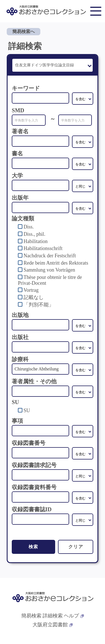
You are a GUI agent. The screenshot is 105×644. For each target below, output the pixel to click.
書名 (17, 153)
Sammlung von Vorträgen (49, 270)
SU (27, 410)
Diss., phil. (34, 234)
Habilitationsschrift (43, 248)
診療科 (20, 359)
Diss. (29, 227)
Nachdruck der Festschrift (50, 256)
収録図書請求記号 (34, 465)
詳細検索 (53, 616)
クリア (76, 547)
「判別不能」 (39, 305)
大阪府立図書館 (53, 625)
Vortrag (31, 290)
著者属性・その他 (34, 381)
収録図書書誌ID (32, 509)
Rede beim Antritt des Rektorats (56, 263)
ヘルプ (74, 616)
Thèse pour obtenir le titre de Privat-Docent (50, 280)
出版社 (20, 337)
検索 (33, 547)
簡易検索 (31, 616)
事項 (17, 421)
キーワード (26, 88)
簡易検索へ (24, 32)
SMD (18, 110)
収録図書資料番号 (34, 487)
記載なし (34, 297)
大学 (17, 176)
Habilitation (36, 241)
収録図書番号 (29, 443)
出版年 (20, 198)
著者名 (20, 131)
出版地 (20, 315)
